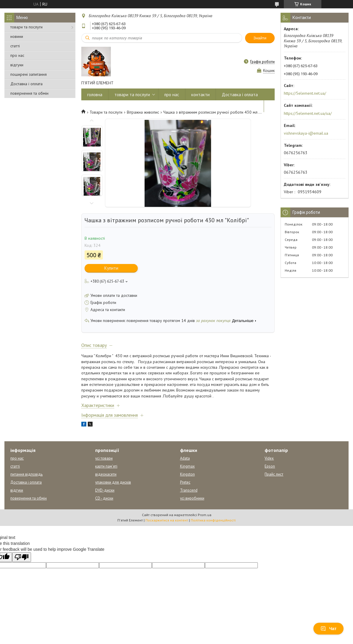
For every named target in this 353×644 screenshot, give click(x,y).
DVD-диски (105, 490)
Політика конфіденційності (213, 520)
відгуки (17, 65)
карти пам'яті (106, 466)
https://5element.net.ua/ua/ (308, 113)
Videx (269, 458)
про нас (17, 55)
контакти (200, 95)
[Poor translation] (22, 557)
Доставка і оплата (26, 84)
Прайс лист (274, 474)
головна (95, 95)
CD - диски (104, 498)
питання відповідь (26, 474)
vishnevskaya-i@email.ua (306, 133)
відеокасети (106, 474)
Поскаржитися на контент (167, 520)
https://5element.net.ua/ (305, 93)
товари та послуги (26, 27)
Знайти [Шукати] (260, 38)
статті (15, 46)
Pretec (185, 482)
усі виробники (192, 498)
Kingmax (187, 466)
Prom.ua (205, 515)
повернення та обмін (29, 93)
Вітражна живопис (143, 112)
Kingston (187, 474)
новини (17, 36)
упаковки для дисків (113, 482)
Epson (270, 466)
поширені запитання (29, 74)
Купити (111, 268)
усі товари (104, 458)
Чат (328, 629)
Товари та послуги (106, 112)
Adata (185, 458)
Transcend (189, 490)
